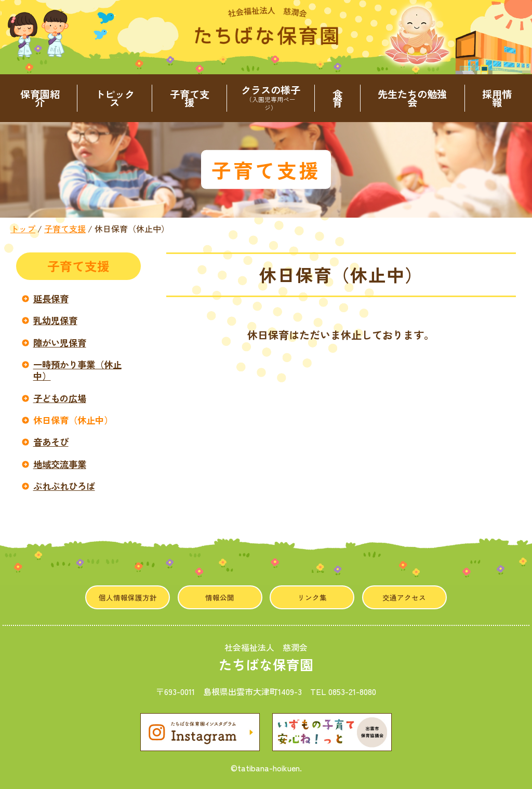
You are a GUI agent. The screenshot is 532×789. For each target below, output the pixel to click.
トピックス (115, 98)
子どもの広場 (60, 398)
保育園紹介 (40, 98)
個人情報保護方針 (128, 597)
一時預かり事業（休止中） (77, 370)
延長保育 (51, 298)
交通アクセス (404, 597)
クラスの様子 (271, 98)
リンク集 (312, 597)
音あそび (51, 442)
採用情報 (497, 98)
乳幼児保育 (55, 320)
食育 (337, 98)
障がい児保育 (60, 343)
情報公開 (220, 597)
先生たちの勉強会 (412, 98)
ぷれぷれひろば (64, 486)
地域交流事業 (60, 464)
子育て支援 (190, 98)
